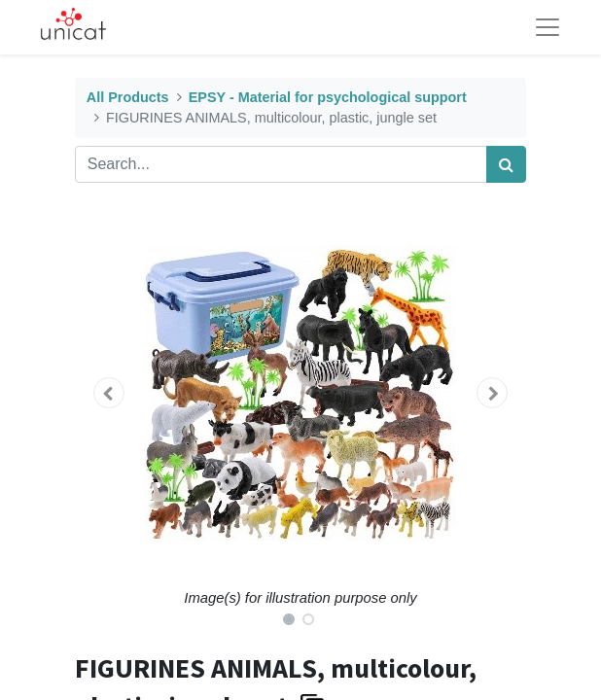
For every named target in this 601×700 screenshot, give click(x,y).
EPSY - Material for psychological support (328, 97)
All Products (128, 97)
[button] (109, 393)
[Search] (506, 164)
